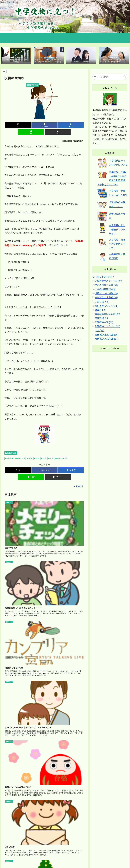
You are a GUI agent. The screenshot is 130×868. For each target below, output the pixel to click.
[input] (110, 77)
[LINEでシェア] (58, 126)
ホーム (77, 857)
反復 (51, 452)
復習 (44, 452)
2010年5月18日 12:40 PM (15, 804)
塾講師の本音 (11, 447)
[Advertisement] (44, 584)
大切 (37, 452)
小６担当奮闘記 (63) (105, 290)
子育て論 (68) (102, 302)
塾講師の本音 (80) (104, 323)
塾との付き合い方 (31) (106, 285)
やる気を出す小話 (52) (106, 298)
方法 (30, 452)
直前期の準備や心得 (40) (107, 314)
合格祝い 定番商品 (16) (106, 335)
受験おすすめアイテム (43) (108, 281)
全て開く (97, 277)
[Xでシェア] (18, 126)
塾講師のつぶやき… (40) (107, 327)
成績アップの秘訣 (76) (106, 294)
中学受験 (9, 452)
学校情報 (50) (102, 319)
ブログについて (121, 857)
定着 (65, 452)
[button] (71, 126)
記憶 (58, 452)
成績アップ (20, 452)
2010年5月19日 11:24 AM (15, 697)
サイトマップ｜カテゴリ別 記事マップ (97, 857)
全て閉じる (109, 277)
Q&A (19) (99, 331)
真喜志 (8, 694)
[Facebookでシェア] (31, 126)
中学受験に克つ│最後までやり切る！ (117, 230)
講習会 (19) (100, 310)
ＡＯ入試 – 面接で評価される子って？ (117, 244)
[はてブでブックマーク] (44, 126)
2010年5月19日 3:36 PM (14, 649)
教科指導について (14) (106, 306)
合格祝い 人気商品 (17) (106, 339)
